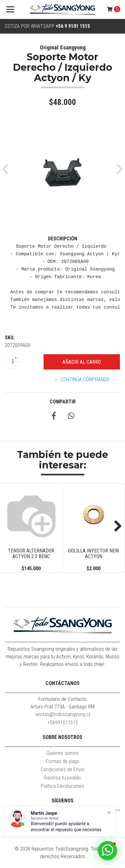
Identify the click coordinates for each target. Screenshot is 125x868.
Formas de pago (62, 761)
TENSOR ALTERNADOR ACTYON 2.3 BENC (31, 554)
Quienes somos (62, 753)
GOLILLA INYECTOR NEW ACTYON (94, 554)
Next (115, 526)
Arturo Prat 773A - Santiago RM (62, 707)
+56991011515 (63, 723)
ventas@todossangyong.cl (63, 714)
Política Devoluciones (62, 786)
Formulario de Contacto (62, 699)
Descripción (63, 239)
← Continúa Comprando (82, 379)
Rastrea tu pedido (62, 778)
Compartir (63, 402)
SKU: (10, 338)
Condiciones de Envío (62, 770)
